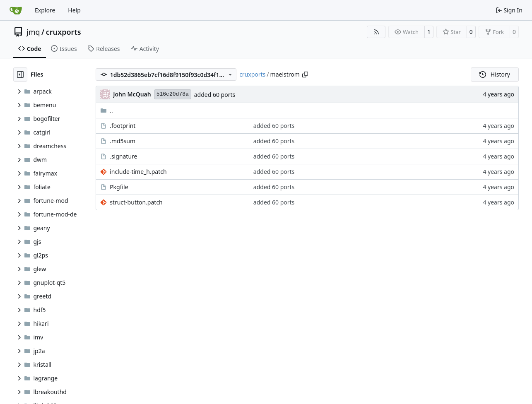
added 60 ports (215, 95)
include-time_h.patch (138, 172)
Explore (45, 10)
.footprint (123, 126)
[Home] (16, 10)
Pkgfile (119, 187)
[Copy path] (305, 75)
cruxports (64, 32)
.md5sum (123, 141)
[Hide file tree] (20, 75)
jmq (33, 32)
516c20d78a (173, 94)
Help (74, 10)
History (495, 74)
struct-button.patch (136, 202)
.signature (123, 156)
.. (107, 110)
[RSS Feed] (376, 32)
